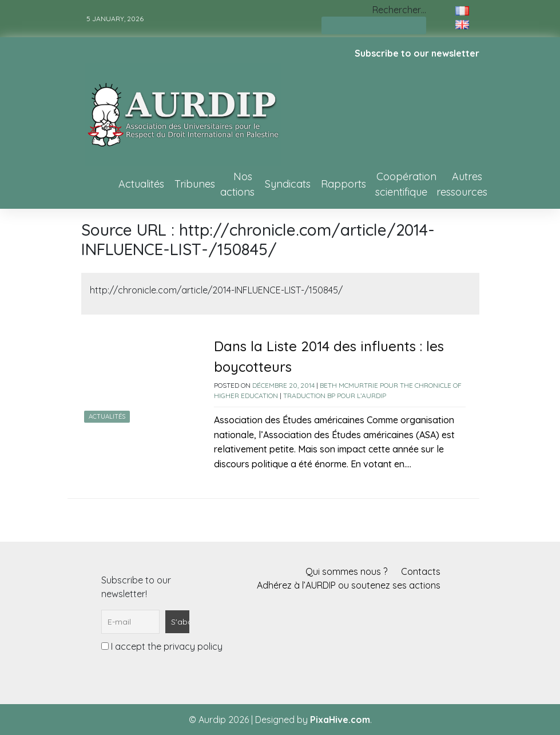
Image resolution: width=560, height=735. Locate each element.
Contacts (421, 571)
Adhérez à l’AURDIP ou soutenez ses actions (349, 585)
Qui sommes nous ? (346, 571)
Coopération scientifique (406, 184)
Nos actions (237, 184)
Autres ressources (462, 184)
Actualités (141, 184)
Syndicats (288, 184)
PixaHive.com (340, 720)
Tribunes (195, 184)
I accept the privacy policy (162, 646)
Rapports (343, 184)
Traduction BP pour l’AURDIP (335, 396)
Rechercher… (399, 10)
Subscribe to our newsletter (417, 53)
